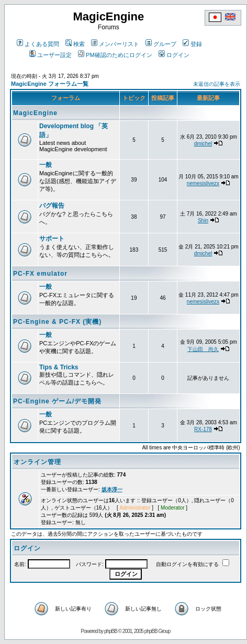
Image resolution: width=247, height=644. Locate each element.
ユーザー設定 (50, 55)
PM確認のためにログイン (115, 55)
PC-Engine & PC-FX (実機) (57, 322)
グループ (161, 44)
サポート (52, 239)
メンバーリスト (115, 44)
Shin (203, 221)
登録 (192, 44)
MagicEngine (35, 113)
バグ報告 (52, 206)
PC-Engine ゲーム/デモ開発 (57, 401)
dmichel (203, 144)
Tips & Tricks (59, 367)
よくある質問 (38, 44)
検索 (75, 44)
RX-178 (203, 429)
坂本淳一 (112, 489)
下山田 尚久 (203, 349)
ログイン (174, 55)
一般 (46, 165)
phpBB (111, 631)
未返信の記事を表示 (217, 84)
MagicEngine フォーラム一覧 (50, 84)
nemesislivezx (203, 183)
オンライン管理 (37, 462)
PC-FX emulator (40, 274)
